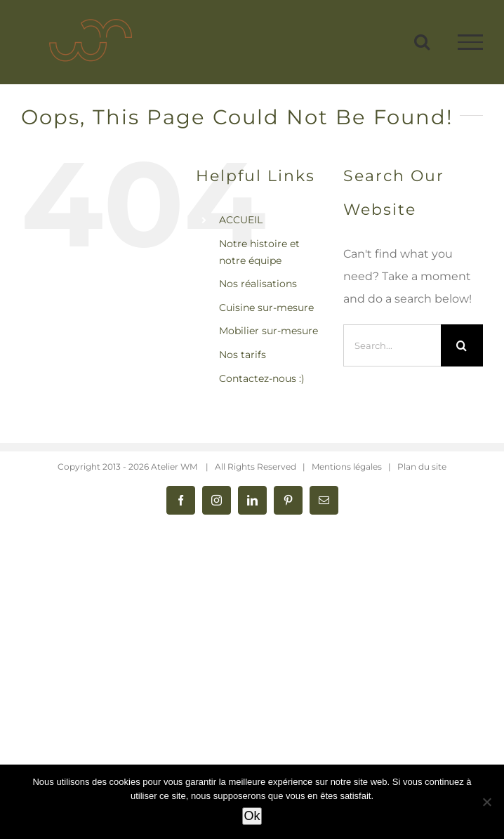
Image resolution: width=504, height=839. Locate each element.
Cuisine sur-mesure (266, 308)
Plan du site (422, 467)
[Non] (486, 802)
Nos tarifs (243, 355)
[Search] (462, 345)
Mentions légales (347, 467)
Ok (252, 816)
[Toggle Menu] (470, 42)
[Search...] (392, 345)
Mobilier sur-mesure (268, 331)
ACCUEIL (241, 220)
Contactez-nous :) (262, 378)
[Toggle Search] (422, 41)
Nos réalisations (258, 284)
